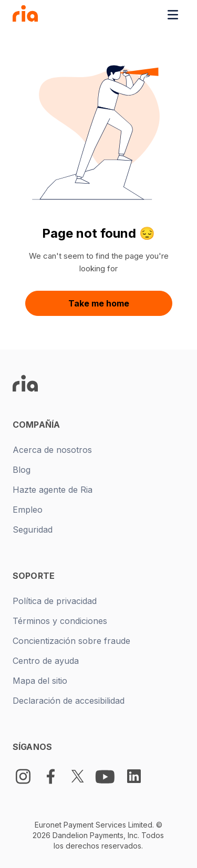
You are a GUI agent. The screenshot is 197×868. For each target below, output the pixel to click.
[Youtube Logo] (106, 776)
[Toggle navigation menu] (173, 15)
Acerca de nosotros (52, 450)
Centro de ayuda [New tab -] (46, 661)
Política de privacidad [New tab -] (55, 601)
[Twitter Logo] (78, 776)
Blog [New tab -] (22, 470)
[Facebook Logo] (50, 776)
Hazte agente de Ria (53, 490)
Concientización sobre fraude (71, 641)
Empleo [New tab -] (28, 510)
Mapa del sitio (40, 681)
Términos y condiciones (60, 621)
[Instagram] (23, 776)
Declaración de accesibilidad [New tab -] (69, 701)
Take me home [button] (99, 303)
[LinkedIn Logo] (134, 776)
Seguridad (33, 530)
